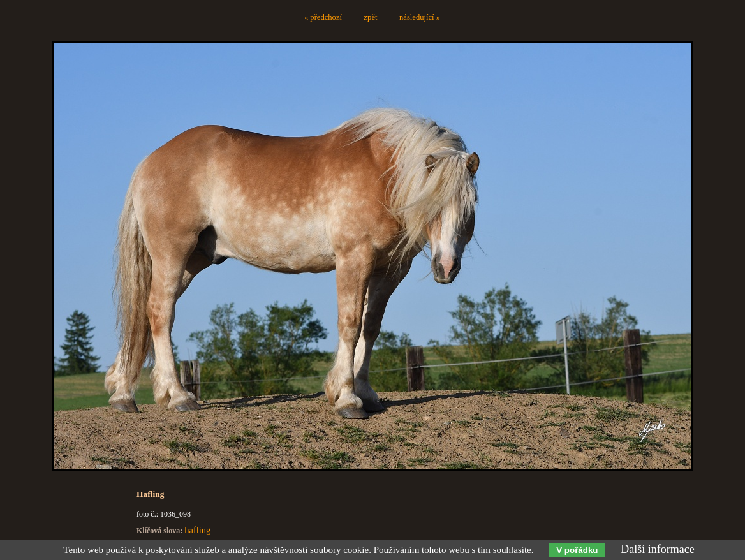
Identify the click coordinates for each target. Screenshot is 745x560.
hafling (197, 530)
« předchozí (323, 17)
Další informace (657, 549)
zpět (371, 17)
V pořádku (577, 550)
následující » (420, 17)
